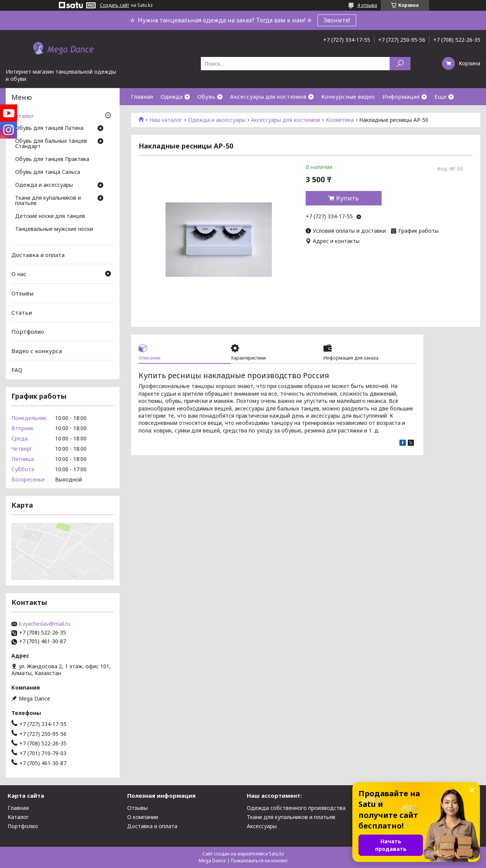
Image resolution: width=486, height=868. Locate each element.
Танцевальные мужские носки (54, 229)
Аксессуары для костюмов (268, 96)
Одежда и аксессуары (217, 120)
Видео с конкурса (37, 351)
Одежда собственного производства (296, 808)
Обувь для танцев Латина (49, 128)
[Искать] (400, 64)
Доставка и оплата (38, 255)
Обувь (206, 96)
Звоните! (337, 20)
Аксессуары (262, 826)
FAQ (17, 370)
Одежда (172, 96)
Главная (142, 96)
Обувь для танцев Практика (52, 159)
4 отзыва (367, 5)
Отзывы (22, 293)
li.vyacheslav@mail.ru (45, 624)
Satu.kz (276, 854)
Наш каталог (166, 120)
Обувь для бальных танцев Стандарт (51, 144)
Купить (347, 198)
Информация (401, 96)
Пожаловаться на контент (259, 861)
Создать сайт (114, 5)
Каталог (23, 116)
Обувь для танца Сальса (48, 172)
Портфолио (28, 331)
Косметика (340, 120)
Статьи (22, 312)
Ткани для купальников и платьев (48, 201)
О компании (143, 817)
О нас (19, 274)
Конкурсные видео (348, 96)
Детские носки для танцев (50, 216)
